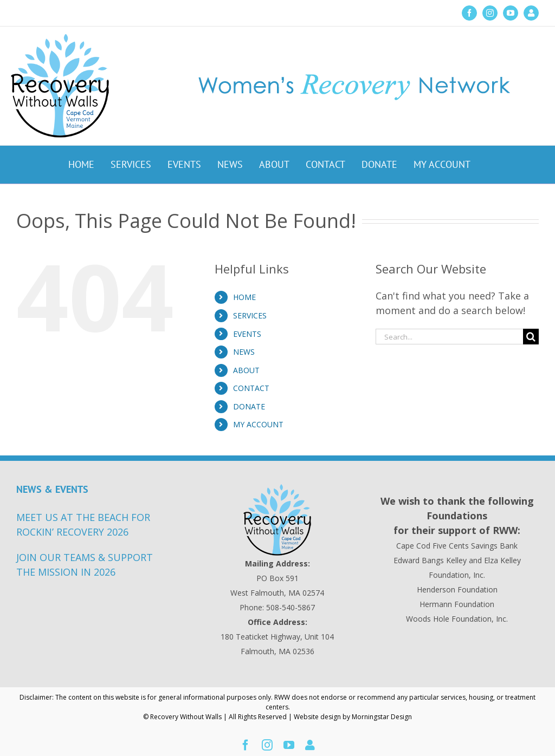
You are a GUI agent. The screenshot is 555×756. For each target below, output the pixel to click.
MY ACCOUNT (258, 424)
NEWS (244, 352)
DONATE (249, 406)
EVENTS (247, 334)
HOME (244, 297)
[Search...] (449, 337)
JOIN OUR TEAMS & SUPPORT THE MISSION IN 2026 (85, 565)
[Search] (531, 337)
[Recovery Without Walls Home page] (277, 520)
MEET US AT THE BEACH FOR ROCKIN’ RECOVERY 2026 (83, 524)
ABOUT (246, 370)
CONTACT (251, 388)
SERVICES (250, 315)
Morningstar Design (382, 717)
